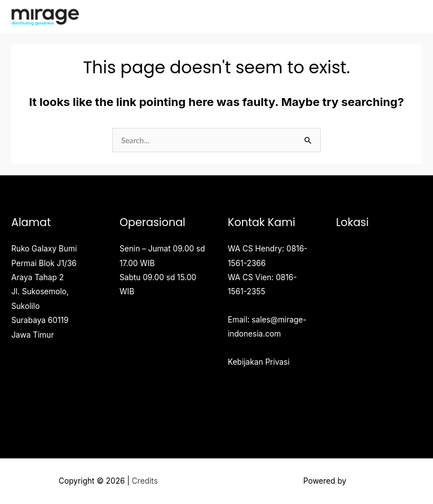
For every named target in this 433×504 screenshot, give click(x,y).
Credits (145, 481)
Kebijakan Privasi (259, 362)
